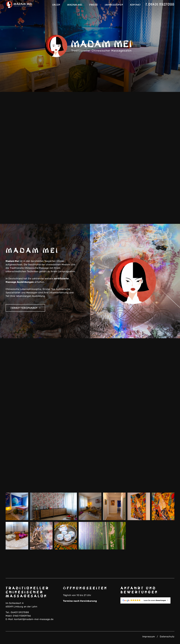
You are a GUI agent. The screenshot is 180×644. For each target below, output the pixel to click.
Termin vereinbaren (25, 308)
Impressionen (114, 5)
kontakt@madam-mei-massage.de (34, 619)
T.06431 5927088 (160, 4)
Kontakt (135, 5)
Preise (94, 5)
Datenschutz (167, 637)
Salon (56, 5)
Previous (158, 84)
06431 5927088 (20, 612)
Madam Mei (75, 5)
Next (170, 84)
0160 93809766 (22, 616)
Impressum (149, 637)
